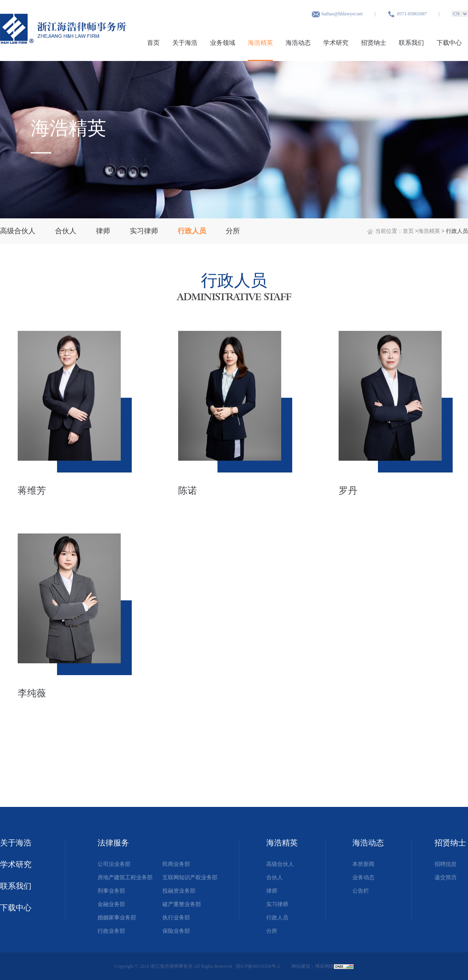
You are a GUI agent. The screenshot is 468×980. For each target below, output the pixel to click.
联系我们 (411, 43)
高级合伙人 (280, 864)
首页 (153, 43)
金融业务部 (111, 904)
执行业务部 (176, 918)
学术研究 (336, 43)
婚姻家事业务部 (117, 918)
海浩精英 (260, 43)
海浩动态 (298, 43)
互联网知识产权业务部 (190, 878)
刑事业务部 (111, 891)
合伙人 (275, 878)
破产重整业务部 (182, 904)
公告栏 (361, 891)
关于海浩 (185, 43)
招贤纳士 (374, 43)
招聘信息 (446, 864)
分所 (272, 931)
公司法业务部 (114, 864)
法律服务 (113, 843)
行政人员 (277, 918)
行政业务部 (111, 931)
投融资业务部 (179, 891)
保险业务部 (176, 931)
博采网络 (324, 966)
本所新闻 (363, 864)
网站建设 (301, 966)
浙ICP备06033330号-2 (258, 966)
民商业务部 (176, 864)
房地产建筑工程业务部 (125, 878)
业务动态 (363, 878)
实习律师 (277, 904)
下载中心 (449, 43)
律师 (272, 891)
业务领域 (223, 43)
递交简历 (446, 878)
